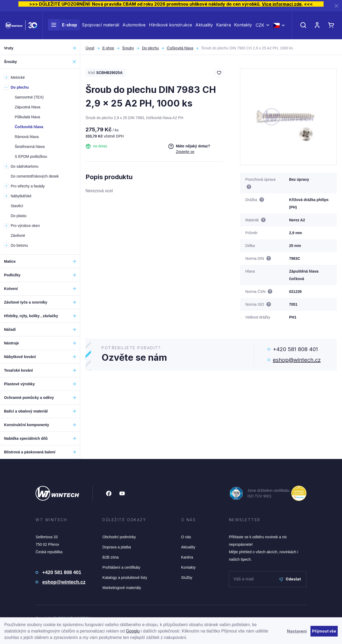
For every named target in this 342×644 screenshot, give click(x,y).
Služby (187, 578)
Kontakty (243, 26)
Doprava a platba (117, 547)
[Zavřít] (336, 6)
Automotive (134, 26)
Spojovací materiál (100, 26)
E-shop (63, 26)
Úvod (90, 48)
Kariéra (224, 26)
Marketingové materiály (122, 588)
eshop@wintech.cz (297, 360)
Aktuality (204, 26)
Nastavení (297, 631)
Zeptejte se (185, 152)
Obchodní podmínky (119, 537)
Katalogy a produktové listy (125, 578)
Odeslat (290, 579)
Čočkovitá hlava (180, 48)
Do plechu (150, 48)
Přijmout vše (324, 631)
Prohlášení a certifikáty (121, 567)
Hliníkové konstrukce (170, 26)
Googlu (133, 631)
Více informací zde (282, 4)
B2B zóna (110, 557)
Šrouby (128, 48)
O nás (186, 537)
